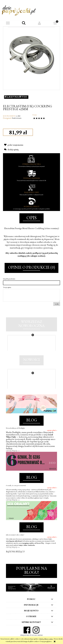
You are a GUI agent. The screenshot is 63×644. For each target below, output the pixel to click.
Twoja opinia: (7, 287)
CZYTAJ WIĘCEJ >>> (13, 451)
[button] (8, 23)
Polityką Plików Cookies (46, 639)
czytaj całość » (52, 430)
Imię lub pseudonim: (9, 279)
